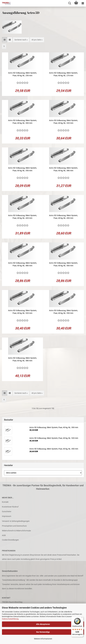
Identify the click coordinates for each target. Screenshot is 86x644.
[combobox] (21, 40)
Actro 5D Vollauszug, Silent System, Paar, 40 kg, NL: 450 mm (63, 217)
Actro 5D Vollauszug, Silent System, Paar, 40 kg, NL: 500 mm (63, 264)
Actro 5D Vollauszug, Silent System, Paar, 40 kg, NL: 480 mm (22, 264)
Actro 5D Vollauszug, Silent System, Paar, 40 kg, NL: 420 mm (22, 217)
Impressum (7, 516)
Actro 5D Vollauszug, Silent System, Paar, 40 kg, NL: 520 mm (22, 312)
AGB (4, 535)
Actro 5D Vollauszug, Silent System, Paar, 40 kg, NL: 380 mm (63, 169)
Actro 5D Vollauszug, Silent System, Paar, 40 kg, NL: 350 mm (22, 169)
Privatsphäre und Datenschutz (14, 526)
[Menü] (82, 618)
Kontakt (5, 502)
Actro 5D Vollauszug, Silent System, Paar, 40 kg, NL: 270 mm (63, 74)
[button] (5, 40)
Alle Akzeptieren (43, 624)
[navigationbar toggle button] (83, 3)
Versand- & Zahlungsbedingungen (16, 521)
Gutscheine (7, 511)
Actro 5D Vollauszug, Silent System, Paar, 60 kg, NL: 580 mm (22, 359)
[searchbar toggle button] (70, 3)
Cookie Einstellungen (10, 540)
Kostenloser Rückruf (10, 507)
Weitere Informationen (43, 639)
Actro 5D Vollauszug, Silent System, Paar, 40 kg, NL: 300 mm (22, 122)
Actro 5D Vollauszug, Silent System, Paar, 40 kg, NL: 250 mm (22, 74)
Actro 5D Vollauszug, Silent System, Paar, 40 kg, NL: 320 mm (63, 122)
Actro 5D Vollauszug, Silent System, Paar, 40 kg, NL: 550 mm (63, 312)
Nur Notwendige (43, 632)
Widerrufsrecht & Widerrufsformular (16, 531)
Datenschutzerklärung (10, 619)
